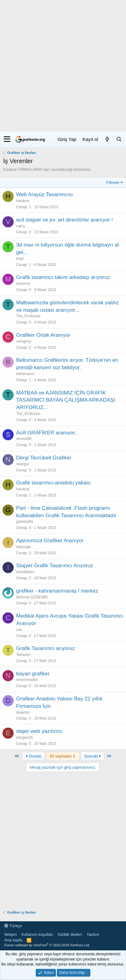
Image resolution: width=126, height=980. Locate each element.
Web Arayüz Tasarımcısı (45, 194)
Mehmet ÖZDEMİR (32, 597)
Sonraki (92, 756)
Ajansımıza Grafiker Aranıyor (50, 541)
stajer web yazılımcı (39, 731)
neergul (22, 464)
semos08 (24, 439)
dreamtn (23, 712)
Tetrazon (23, 655)
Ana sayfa (13, 940)
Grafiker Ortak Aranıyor (43, 335)
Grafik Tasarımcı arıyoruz (46, 648)
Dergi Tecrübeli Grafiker (44, 458)
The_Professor (28, 316)
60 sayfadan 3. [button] (63, 756)
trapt (20, 259)
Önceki (34, 756)
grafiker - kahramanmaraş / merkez (57, 591)
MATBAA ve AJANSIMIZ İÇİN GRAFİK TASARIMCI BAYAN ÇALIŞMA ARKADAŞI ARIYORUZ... (66, 400)
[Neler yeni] (107, 139)
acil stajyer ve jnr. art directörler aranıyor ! (65, 220)
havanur (23, 201)
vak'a (20, 226)
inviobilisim (25, 572)
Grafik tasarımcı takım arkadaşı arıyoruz (63, 277)
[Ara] (119, 139)
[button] (7, 139)
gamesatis (25, 522)
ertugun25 (25, 737)
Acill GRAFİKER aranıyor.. (47, 433)
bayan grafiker (33, 674)
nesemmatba (27, 680)
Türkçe (13, 926)
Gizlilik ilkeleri (70, 934)
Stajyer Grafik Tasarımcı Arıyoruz (55, 566)
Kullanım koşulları (37, 934)
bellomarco (25, 374)
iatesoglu (24, 547)
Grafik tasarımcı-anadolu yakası (53, 483)
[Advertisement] (63, 66)
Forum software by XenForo (47, 945)
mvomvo (23, 284)
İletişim (11, 934)
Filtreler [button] (113, 182)
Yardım (93, 934)
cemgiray (24, 341)
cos (19, 630)
